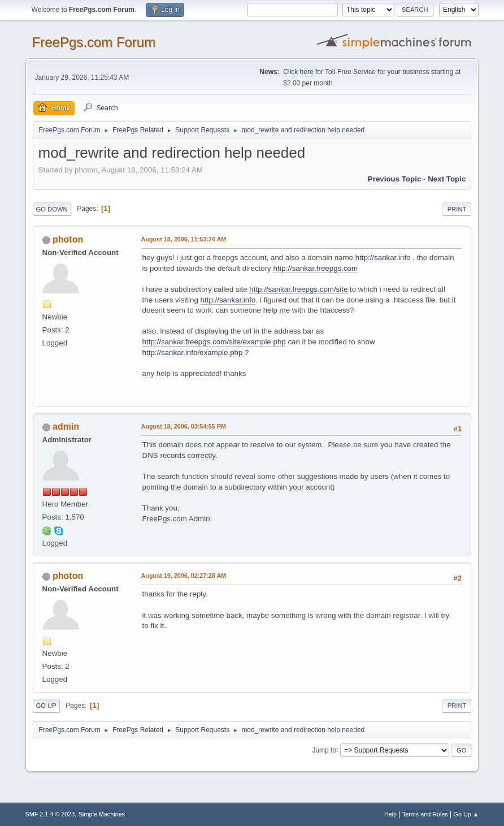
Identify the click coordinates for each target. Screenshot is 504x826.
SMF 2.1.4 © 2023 (50, 814)
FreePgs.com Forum (94, 42)
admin (66, 427)
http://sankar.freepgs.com (315, 268)
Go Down (52, 209)
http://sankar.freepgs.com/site (298, 289)
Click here (298, 72)
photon (68, 239)
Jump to (324, 750)
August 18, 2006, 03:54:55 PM (184, 426)
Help (390, 814)
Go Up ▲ (466, 814)
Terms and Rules (425, 814)
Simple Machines (102, 814)
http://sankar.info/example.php (193, 353)
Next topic (447, 179)
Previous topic (395, 179)
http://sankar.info (383, 258)
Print (457, 209)
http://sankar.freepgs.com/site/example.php (214, 342)
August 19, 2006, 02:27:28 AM (184, 576)
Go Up (46, 706)
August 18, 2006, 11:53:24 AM (184, 239)
